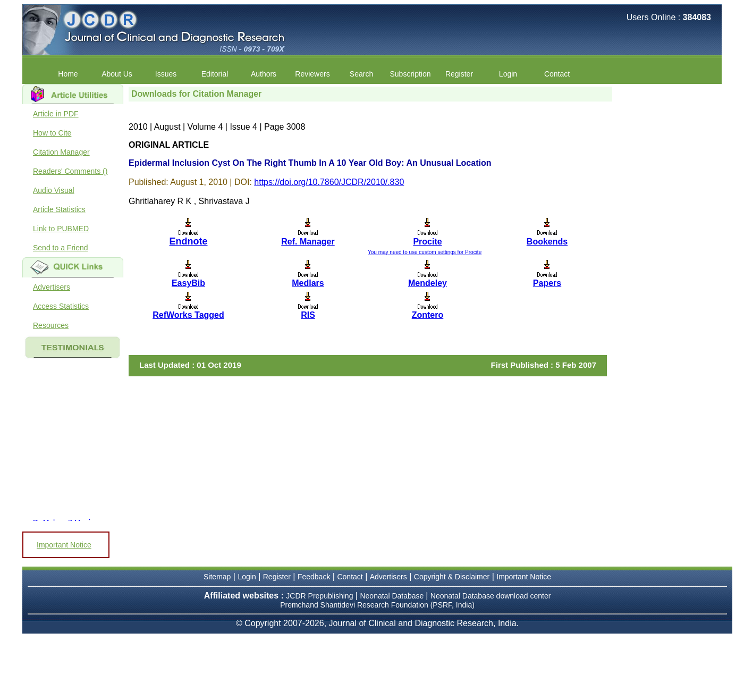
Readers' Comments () (70, 171)
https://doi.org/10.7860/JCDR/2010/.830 (329, 182)
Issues (166, 74)
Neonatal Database (393, 596)
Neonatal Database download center (491, 596)
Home (68, 74)
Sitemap (217, 577)
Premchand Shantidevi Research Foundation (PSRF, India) (377, 605)
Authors (264, 74)
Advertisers (52, 287)
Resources (51, 325)
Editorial (215, 74)
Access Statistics (61, 306)
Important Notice (64, 545)
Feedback (314, 577)
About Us (117, 74)
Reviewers (312, 74)
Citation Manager (61, 152)
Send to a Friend (61, 248)
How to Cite (52, 133)
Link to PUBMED (61, 229)
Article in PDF (56, 114)
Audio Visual (54, 190)
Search (361, 74)
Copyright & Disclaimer (452, 577)
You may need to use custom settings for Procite (425, 252)
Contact (557, 74)
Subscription (410, 74)
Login (508, 74)
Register (459, 74)
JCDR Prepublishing (319, 596)
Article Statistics (59, 209)
